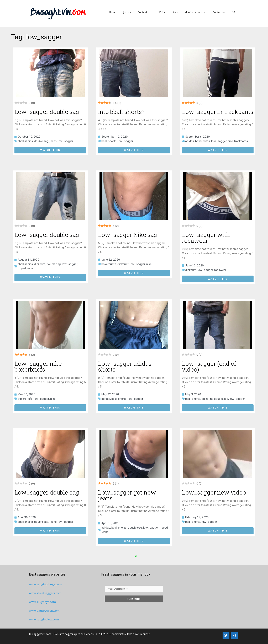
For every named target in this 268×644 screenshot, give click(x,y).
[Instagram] (234, 636)
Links (175, 12)
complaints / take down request (131, 634)
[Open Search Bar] (234, 12)
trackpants (241, 141)
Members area (197, 12)
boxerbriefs (203, 141)
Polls (162, 12)
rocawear (220, 270)
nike (230, 141)
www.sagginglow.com (44, 619)
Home (113, 12)
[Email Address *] (134, 589)
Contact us (219, 12)
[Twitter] (226, 636)
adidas (190, 141)
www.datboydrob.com (44, 611)
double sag (41, 141)
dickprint (40, 264)
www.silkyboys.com (42, 602)
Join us (127, 12)
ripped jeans (26, 268)
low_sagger (66, 141)
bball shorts (25, 141)
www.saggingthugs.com (45, 584)
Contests (147, 12)
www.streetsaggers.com (45, 593)
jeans (53, 141)
